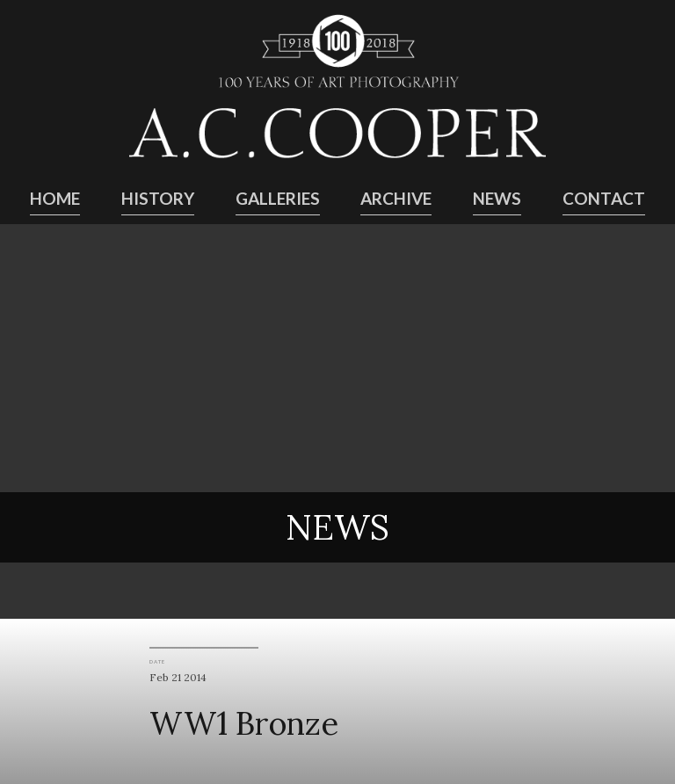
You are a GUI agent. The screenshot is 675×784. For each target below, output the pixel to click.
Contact (604, 199)
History (158, 199)
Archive (396, 199)
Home (55, 199)
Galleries (278, 199)
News (497, 199)
